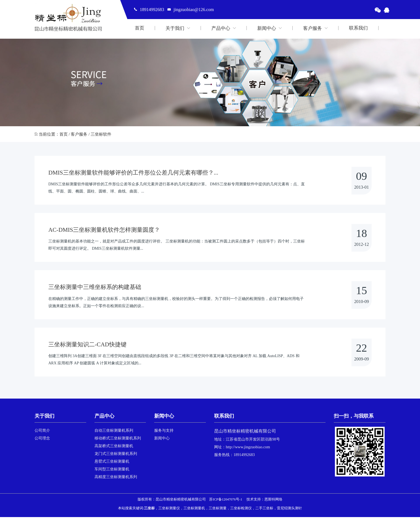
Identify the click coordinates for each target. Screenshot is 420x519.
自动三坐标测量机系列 (114, 432)
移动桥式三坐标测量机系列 (118, 440)
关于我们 (178, 28)
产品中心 (224, 28)
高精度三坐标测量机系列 (116, 479)
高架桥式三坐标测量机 (114, 448)
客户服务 (315, 28)
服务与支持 (164, 432)
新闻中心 (270, 28)
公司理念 (42, 440)
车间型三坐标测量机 (112, 471)
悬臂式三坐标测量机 (112, 463)
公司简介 (42, 432)
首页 (140, 28)
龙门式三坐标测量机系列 (116, 456)
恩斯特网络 (273, 501)
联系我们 (358, 28)
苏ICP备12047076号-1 (226, 501)
